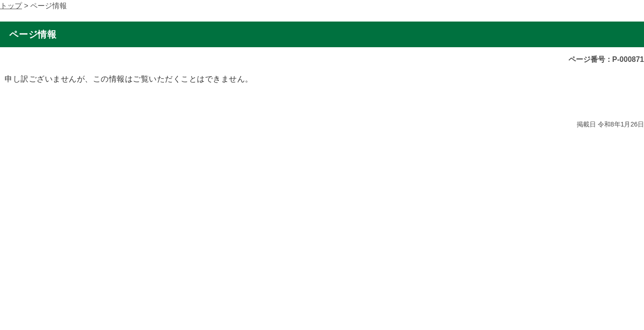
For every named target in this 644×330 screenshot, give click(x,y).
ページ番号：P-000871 (606, 59)
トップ (11, 6)
